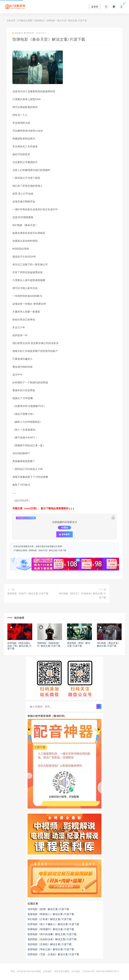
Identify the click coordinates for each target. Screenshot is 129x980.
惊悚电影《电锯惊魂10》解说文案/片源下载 (49, 644)
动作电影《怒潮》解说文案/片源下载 (48, 909)
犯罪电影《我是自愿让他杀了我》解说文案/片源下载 (19, 646)
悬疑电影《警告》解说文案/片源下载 (79, 644)
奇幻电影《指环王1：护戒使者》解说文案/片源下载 (82, 595)
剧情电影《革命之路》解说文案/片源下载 (51, 949)
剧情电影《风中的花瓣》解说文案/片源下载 (52, 934)
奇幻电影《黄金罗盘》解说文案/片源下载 (109, 644)
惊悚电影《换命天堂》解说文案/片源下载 (47, 550)
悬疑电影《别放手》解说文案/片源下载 (28, 593)
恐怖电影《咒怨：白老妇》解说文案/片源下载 (53, 954)
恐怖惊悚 (29, 33)
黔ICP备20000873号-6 (107, 971)
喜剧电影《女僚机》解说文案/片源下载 (50, 944)
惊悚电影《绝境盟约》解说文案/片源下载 (51, 929)
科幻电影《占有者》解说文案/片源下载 (50, 919)
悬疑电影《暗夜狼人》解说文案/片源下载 (51, 914)
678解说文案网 (25, 20)
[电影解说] (39, 20)
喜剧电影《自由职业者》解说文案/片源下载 (52, 939)
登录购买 (64, 534)
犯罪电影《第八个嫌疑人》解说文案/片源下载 (53, 924)
